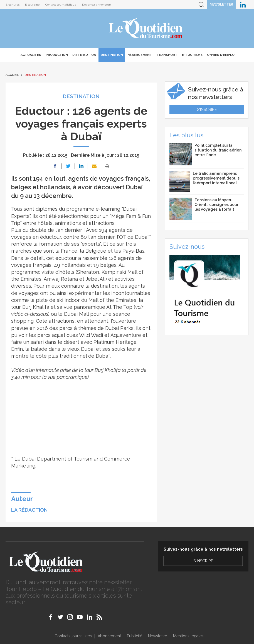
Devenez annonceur (97, 5)
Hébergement (140, 55)
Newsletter (221, 4)
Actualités (31, 55)
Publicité (135, 636)
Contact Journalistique (61, 5)
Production (57, 55)
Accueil (12, 75)
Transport (167, 55)
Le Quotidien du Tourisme (146, 29)
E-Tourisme (192, 55)
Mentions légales (188, 636)
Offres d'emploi (221, 55)
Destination (112, 55)
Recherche (201, 5)
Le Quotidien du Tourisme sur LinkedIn (243, 5)
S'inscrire (207, 110)
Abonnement (109, 636)
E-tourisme (32, 5)
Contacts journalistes (73, 636)
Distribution (84, 55)
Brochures (13, 5)
